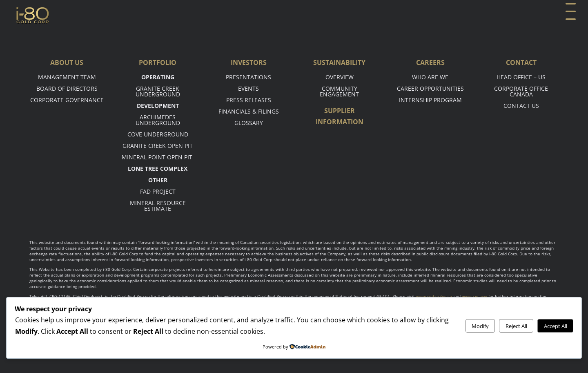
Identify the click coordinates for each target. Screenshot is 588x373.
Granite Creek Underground (158, 91)
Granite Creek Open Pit (158, 146)
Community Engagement (339, 91)
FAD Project (158, 191)
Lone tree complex (158, 169)
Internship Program (430, 100)
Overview (340, 77)
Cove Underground (158, 134)
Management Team (67, 77)
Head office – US (521, 77)
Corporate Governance (67, 100)
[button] (570, 15)
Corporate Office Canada (521, 91)
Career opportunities (430, 88)
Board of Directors (67, 88)
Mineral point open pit (158, 157)
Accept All (556, 326)
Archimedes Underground (158, 120)
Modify (480, 326)
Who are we (430, 77)
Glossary (249, 123)
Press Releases (249, 100)
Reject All (516, 326)
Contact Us (521, 106)
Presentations (248, 77)
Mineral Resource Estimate (158, 206)
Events (248, 88)
